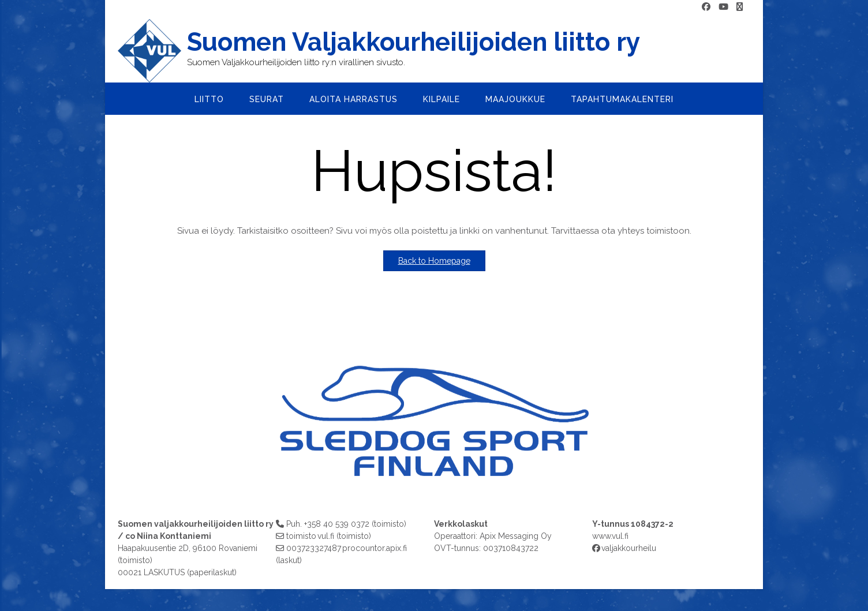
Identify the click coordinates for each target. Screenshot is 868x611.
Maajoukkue (515, 99)
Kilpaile (442, 99)
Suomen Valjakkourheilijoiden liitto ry (414, 42)
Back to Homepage (434, 261)
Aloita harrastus (353, 99)
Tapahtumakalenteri (622, 99)
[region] (434, 417)
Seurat (267, 99)
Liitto (209, 99)
